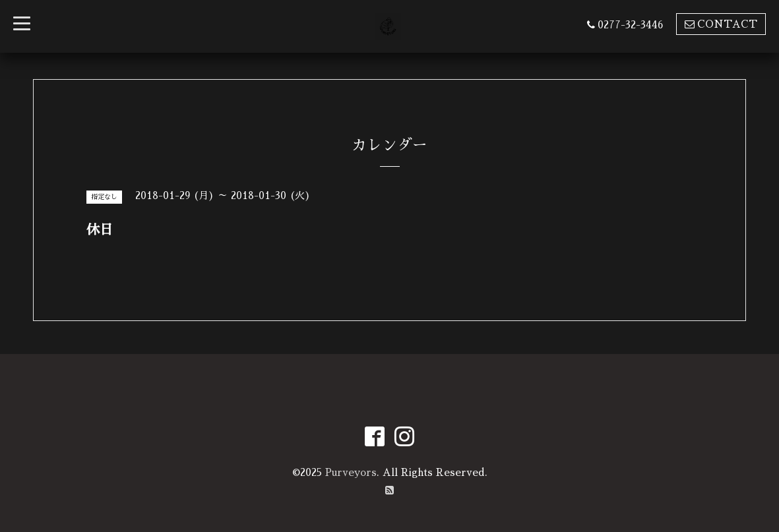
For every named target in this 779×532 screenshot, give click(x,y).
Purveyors (351, 472)
